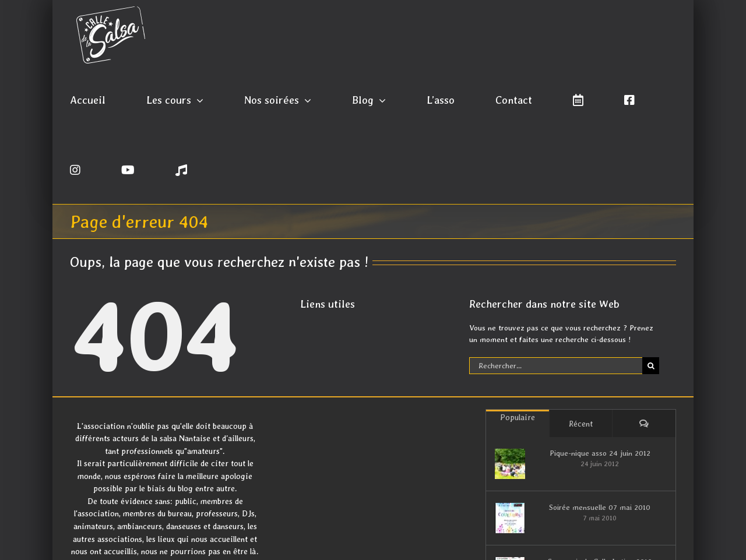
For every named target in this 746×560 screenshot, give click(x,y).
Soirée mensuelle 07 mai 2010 (600, 507)
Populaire (518, 417)
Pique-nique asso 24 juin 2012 (600, 453)
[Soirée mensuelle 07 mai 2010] (510, 518)
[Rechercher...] (556, 366)
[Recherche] (651, 366)
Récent (581, 424)
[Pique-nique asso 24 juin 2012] (510, 464)
